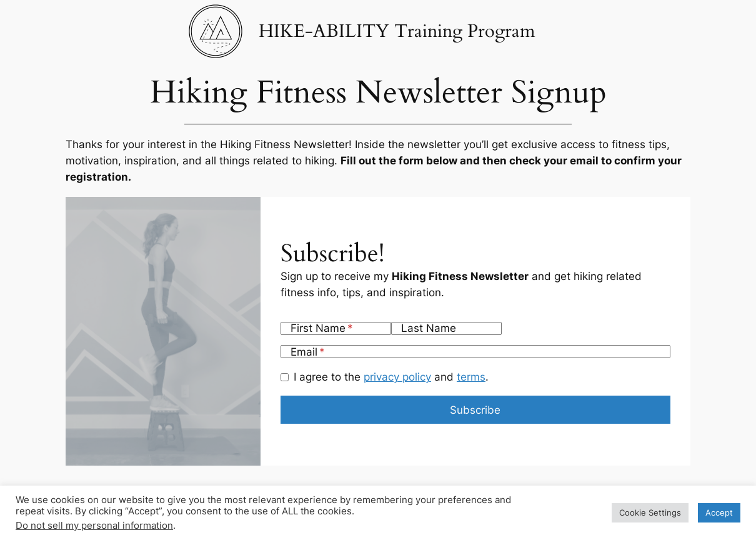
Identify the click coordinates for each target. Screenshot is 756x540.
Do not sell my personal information (94, 526)
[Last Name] (446, 328)
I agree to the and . (391, 377)
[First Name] (336, 328)
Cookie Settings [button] (650, 512)
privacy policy (397, 377)
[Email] (475, 352)
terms (471, 377)
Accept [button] (719, 512)
